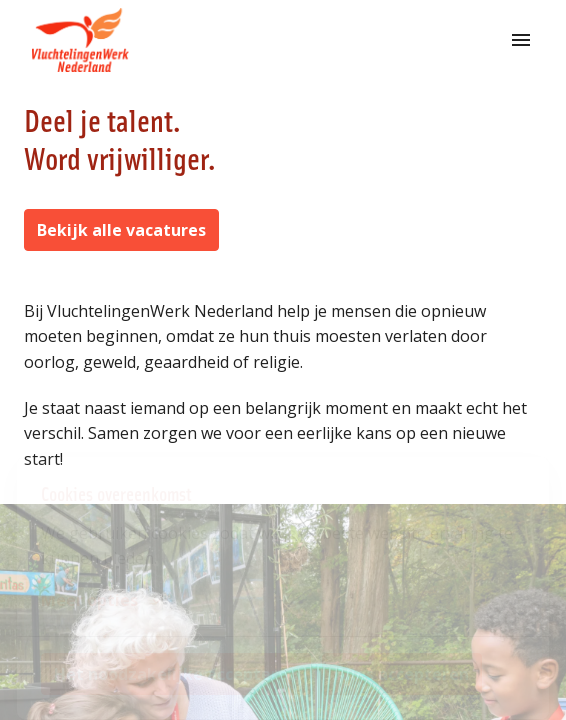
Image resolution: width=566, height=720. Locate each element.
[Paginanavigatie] (521, 40)
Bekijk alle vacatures (121, 230)
